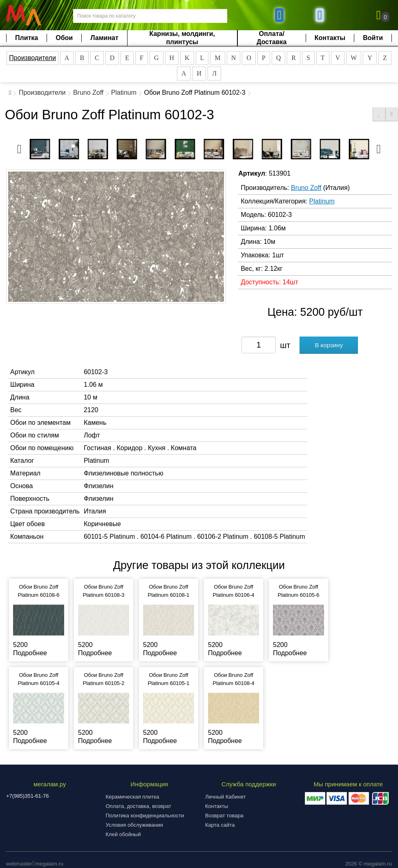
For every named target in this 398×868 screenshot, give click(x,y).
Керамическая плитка (133, 797)
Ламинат (104, 38)
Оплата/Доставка (272, 38)
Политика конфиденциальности (145, 816)
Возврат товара (224, 816)
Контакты (330, 38)
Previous (19, 147)
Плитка (27, 38)
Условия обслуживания (134, 825)
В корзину (329, 345)
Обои (64, 38)
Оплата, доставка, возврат (139, 806)
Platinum (124, 93)
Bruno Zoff (88, 93)
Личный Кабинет (225, 797)
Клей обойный (123, 834)
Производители (32, 58)
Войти (373, 38)
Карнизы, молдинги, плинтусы (182, 38)
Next (379, 147)
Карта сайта (220, 825)
